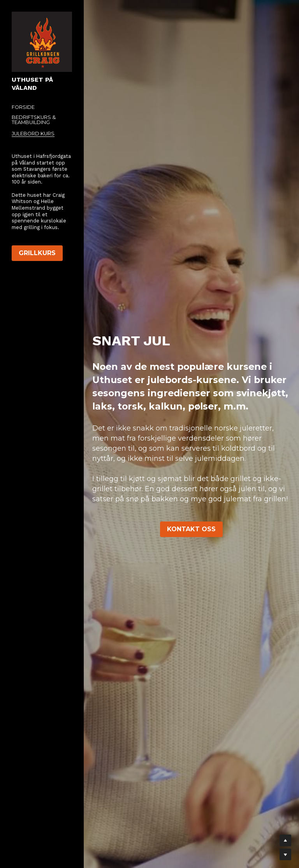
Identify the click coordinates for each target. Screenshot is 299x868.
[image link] (42, 41)
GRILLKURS (37, 253)
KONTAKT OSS (191, 529)
